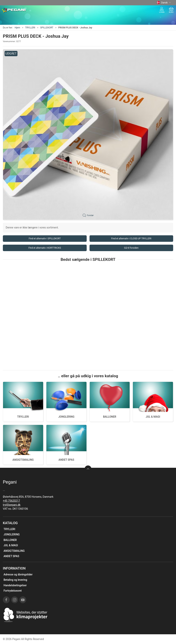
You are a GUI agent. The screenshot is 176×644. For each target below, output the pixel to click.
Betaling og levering (15, 580)
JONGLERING (66, 417)
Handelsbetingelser (15, 585)
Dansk (164, 3)
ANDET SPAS (66, 460)
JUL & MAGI (153, 417)
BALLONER (110, 417)
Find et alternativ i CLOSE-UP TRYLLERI (131, 239)
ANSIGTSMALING (23, 460)
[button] (88, 135)
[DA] (14, 10)
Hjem (17, 28)
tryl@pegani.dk (12, 505)
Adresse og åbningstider (18, 574)
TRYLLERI (30, 28)
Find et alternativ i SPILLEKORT (45, 239)
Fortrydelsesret (13, 591)
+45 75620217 (11, 501)
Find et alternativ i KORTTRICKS (45, 248)
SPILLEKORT (47, 28)
